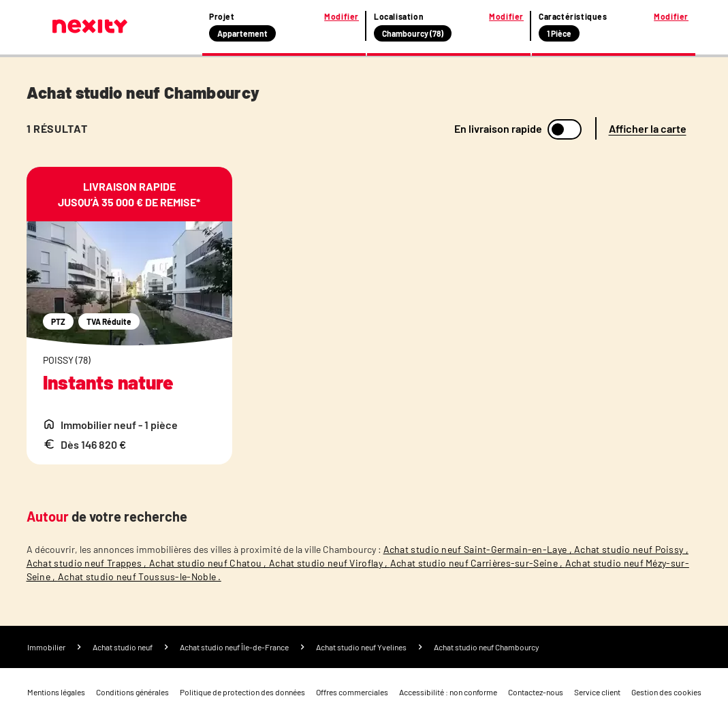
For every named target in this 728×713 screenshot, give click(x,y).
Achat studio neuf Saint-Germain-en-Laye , (479, 549)
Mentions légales (56, 692)
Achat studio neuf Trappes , (88, 563)
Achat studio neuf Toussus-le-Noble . (140, 576)
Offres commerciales (352, 692)
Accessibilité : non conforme (448, 692)
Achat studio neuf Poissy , (631, 549)
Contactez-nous (536, 692)
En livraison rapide (498, 129)
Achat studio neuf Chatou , (209, 563)
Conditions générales (132, 692)
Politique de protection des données (242, 692)
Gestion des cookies (666, 692)
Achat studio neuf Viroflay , (330, 563)
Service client (597, 692)
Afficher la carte (648, 128)
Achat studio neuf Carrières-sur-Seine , (478, 563)
